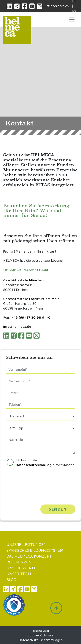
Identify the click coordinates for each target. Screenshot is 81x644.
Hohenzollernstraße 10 (20, 285)
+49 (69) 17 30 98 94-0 (31, 317)
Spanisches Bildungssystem (35, 550)
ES (74, 11)
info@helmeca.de (17, 326)
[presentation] (32, 484)
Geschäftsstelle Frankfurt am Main (31, 299)
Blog (11, 580)
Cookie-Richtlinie (40, 635)
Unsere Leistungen (27, 544)
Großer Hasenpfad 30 (20, 303)
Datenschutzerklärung (34, 465)
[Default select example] (40, 416)
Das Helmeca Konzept (29, 556)
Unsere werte (21, 568)
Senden (58, 509)
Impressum (41, 630)
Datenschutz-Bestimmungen (41, 640)
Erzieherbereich (57, 6)
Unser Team (19, 574)
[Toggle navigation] (72, 19)
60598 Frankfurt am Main (23, 308)
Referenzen (19, 562)
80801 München (15, 290)
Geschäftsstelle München (23, 280)
